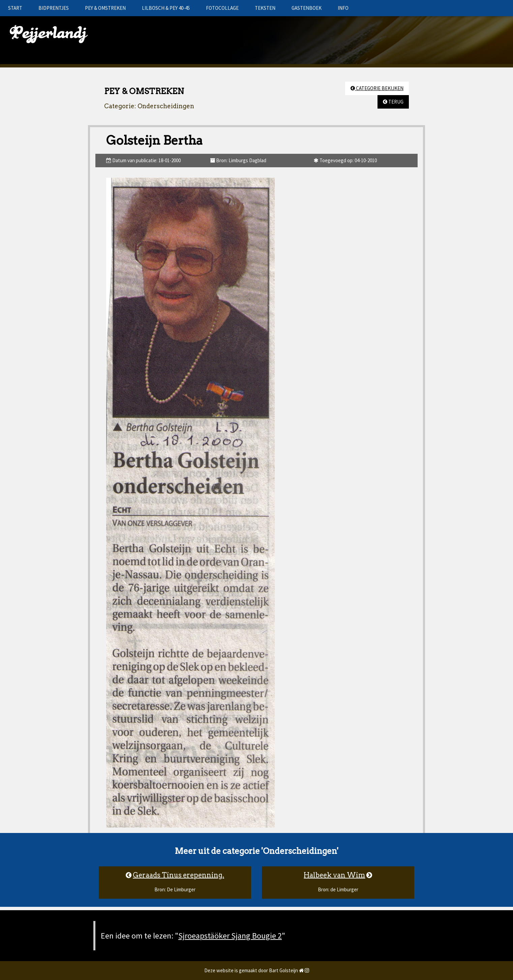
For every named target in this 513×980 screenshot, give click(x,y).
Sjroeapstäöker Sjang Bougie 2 (230, 936)
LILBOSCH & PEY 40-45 (166, 8)
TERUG (393, 102)
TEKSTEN (265, 8)
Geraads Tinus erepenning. (178, 875)
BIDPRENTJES (54, 8)
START (15, 8)
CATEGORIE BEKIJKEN (377, 88)
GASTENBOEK (307, 8)
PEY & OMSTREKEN (105, 8)
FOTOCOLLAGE (222, 8)
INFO (343, 8)
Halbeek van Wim (334, 875)
